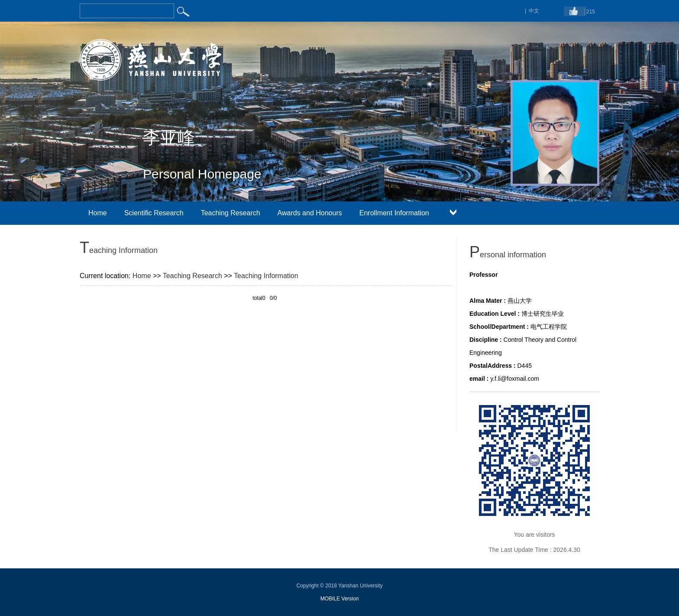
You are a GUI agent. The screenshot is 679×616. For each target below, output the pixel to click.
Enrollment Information (394, 213)
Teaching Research (231, 213)
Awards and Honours (310, 213)
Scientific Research (154, 213)
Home (98, 213)
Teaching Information (266, 276)
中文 (534, 11)
